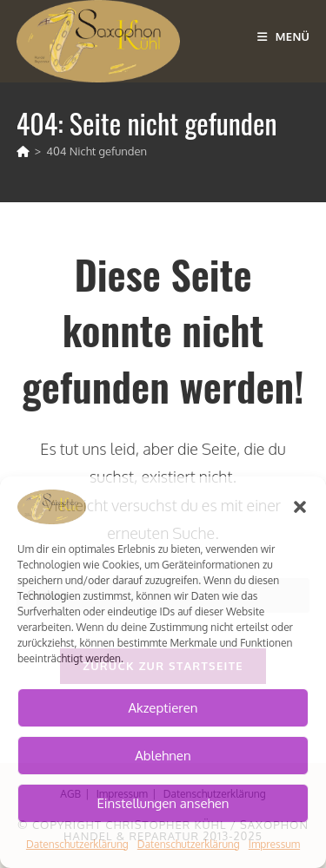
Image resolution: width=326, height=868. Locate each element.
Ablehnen (163, 756)
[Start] (23, 151)
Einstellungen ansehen (163, 803)
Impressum (274, 844)
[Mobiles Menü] (283, 36)
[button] (300, 507)
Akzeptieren (163, 708)
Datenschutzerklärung (77, 844)
